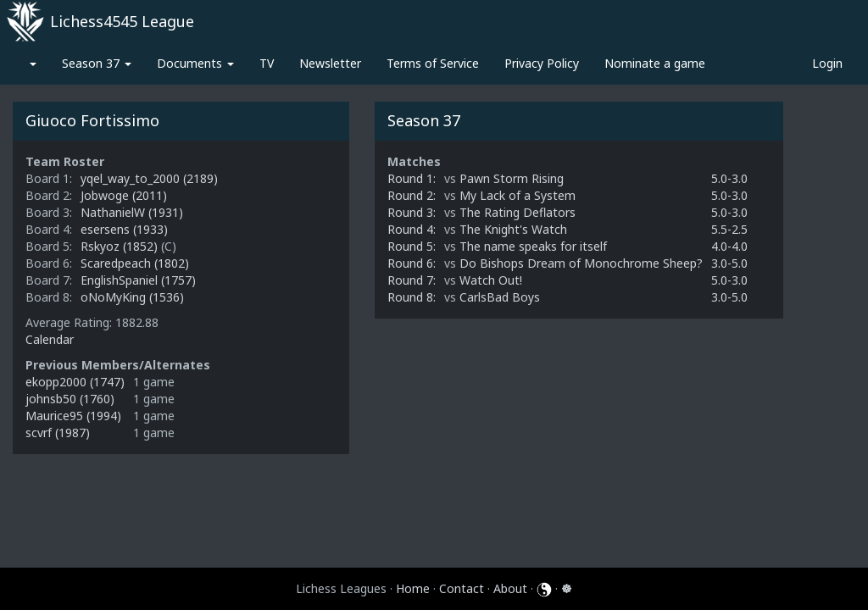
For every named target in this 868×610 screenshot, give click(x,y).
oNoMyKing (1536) (132, 297)
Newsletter (330, 63)
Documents (195, 63)
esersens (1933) (124, 229)
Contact (462, 588)
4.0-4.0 (729, 246)
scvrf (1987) (58, 433)
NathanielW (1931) (132, 212)
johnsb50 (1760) (70, 399)
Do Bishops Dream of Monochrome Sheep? (581, 263)
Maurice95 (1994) (73, 416)
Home (413, 588)
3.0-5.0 (729, 263)
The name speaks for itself (533, 246)
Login (827, 63)
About (510, 588)
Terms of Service (433, 63)
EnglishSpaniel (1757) (138, 280)
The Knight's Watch (513, 229)
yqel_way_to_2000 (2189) (149, 178)
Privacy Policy (542, 63)
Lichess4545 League (122, 21)
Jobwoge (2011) (124, 195)
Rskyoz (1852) (121, 246)
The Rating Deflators (517, 212)
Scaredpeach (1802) (135, 263)
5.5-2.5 (729, 229)
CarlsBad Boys (500, 297)
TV (267, 63)
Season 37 (97, 63)
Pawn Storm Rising (512, 178)
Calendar (50, 339)
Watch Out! (491, 280)
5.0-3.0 (729, 178)
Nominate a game (655, 63)
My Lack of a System (517, 195)
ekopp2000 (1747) (75, 382)
